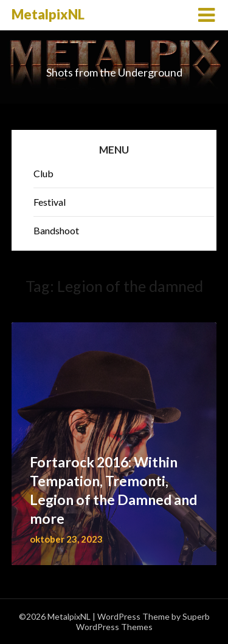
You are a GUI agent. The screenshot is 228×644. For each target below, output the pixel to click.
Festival (50, 202)
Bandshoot (56, 230)
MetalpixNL (48, 14)
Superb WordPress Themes (143, 622)
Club (43, 173)
